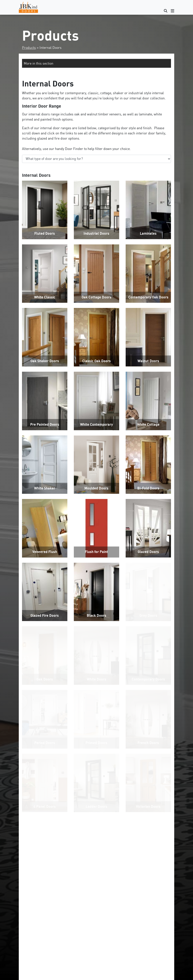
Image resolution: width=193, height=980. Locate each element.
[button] (96, 63)
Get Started (96, 951)
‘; (96, 159)
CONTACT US (96, 863)
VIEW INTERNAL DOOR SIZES (96, 853)
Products (29, 48)
